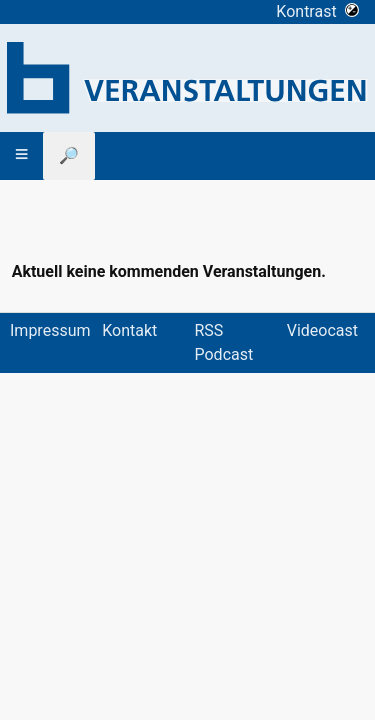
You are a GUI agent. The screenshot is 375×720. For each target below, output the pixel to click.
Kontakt (129, 330)
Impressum (50, 330)
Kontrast (317, 11)
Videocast (322, 330)
